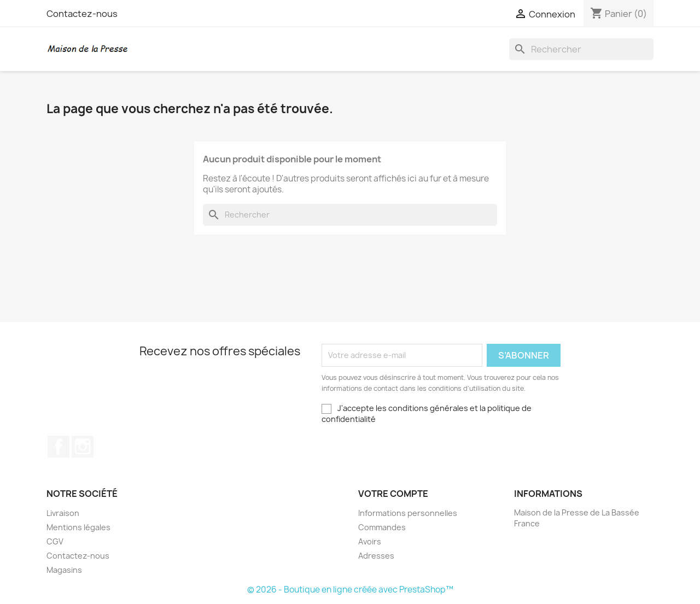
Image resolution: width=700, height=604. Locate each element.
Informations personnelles (408, 513)
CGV (55, 541)
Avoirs (370, 541)
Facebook (59, 447)
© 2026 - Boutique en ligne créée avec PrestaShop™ (350, 590)
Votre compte (393, 494)
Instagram (83, 447)
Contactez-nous (82, 14)
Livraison (63, 513)
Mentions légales (78, 527)
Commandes (382, 527)
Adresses (376, 556)
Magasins (64, 570)
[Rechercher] (581, 49)
